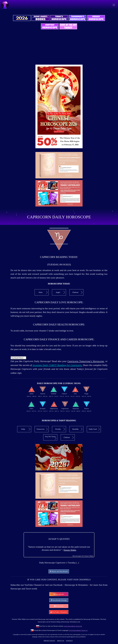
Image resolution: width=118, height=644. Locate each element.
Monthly (77, 429)
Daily (26, 429)
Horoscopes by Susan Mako (83, 556)
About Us (61, 641)
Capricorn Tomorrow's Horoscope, (86, 361)
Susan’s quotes (59, 539)
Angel (60, 292)
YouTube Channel (59, 612)
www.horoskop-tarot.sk (73, 626)
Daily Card (94, 429)
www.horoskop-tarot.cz (78, 630)
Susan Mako (70, 550)
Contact (69, 641)
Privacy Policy (49, 641)
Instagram (59, 594)
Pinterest (59, 606)
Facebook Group (59, 600)
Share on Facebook (59, 571)
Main (43, 292)
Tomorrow (42, 429)
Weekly (60, 429)
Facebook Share (19, 358)
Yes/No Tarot (51, 438)
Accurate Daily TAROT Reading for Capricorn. (57, 365)
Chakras (69, 437)
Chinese (77, 292)
